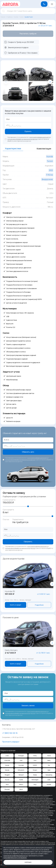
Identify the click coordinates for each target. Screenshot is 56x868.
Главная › (3, 17)
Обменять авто (28, 452)
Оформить (28, 542)
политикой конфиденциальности (40, 137)
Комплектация (44, 149)
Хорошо (28, 862)
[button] (50, 82)
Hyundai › (16, 17)
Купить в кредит (15, 605)
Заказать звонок (28, 706)
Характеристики (13, 149)
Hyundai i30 (10, 591)
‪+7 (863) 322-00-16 (10, 733)
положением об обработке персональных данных (22, 139)
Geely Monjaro (11, 650)
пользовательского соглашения (15, 858)
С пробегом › (10, 17)
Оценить (28, 131)
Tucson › (22, 17)
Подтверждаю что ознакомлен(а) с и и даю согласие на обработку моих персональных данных (29, 139)
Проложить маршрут (11, 742)
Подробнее (39, 605)
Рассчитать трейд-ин (28, 34)
